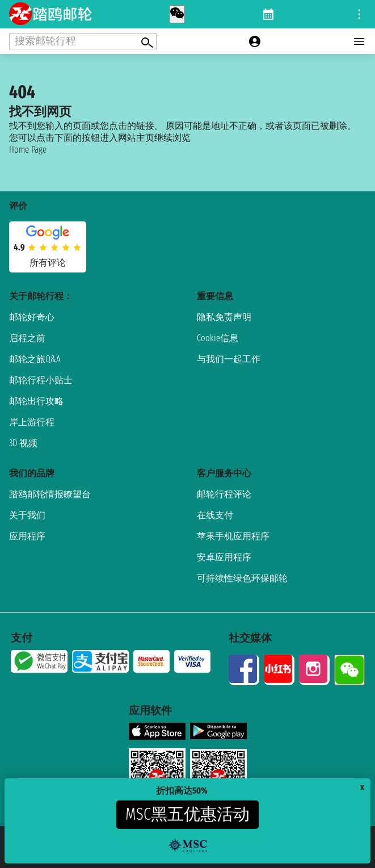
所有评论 (48, 263)
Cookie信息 (218, 338)
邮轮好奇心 (32, 317)
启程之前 (27, 338)
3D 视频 (23, 443)
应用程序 (27, 536)
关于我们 (27, 515)
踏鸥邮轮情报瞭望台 (50, 494)
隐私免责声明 (224, 317)
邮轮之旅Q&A (35, 359)
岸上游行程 (32, 422)
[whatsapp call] (177, 14)
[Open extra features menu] (83, 41)
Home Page (28, 150)
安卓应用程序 (224, 557)
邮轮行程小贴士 (41, 380)
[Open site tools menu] (359, 14)
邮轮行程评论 (224, 494)
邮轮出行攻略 (36, 401)
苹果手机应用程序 (233, 536)
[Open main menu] (359, 41)
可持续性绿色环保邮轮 (242, 578)
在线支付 (215, 515)
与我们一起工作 (229, 359)
